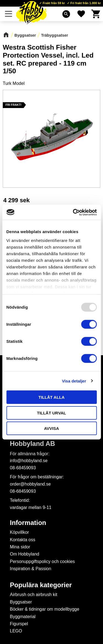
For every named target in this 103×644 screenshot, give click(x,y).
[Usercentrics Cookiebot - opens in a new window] (73, 212)
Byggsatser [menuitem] (21, 602)
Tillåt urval (51, 413)
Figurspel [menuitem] (19, 624)
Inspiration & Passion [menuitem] (30, 569)
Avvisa (51, 428)
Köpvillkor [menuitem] (19, 532)
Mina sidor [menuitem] (20, 547)
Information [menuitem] (28, 523)
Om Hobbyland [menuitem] (25, 554)
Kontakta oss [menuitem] (23, 540)
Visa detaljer (74, 381)
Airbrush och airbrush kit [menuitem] (34, 595)
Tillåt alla (51, 397)
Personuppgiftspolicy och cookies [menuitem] (42, 561)
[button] (9, 14)
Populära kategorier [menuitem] (41, 585)
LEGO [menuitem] (16, 631)
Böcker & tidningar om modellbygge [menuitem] (45, 609)
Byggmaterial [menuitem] (23, 617)
